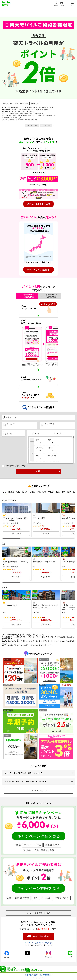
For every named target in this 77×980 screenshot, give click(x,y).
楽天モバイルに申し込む (38, 204)
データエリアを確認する (38, 270)
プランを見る (16, 534)
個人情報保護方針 (46, 975)
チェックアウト (50, 424)
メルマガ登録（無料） (41, 936)
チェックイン (11, 424)
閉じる (73, 437)
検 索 (38, 471)
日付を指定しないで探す (16, 466)
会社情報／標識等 (31, 975)
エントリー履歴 (46, 125)
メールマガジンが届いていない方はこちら (39, 943)
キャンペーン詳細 (32, 125)
